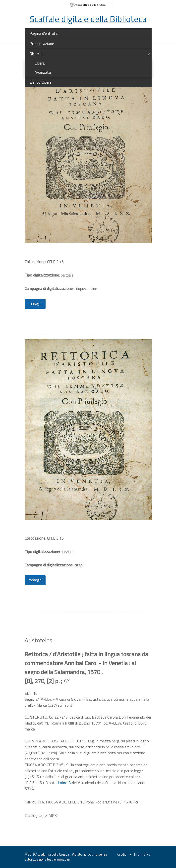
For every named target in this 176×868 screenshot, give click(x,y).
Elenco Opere (41, 82)
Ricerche (37, 54)
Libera (40, 63)
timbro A (64, 783)
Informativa (142, 854)
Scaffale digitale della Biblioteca (88, 19)
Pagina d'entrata (44, 33)
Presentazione (42, 43)
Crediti (122, 854)
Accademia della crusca (88, 5)
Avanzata (43, 72)
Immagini (35, 303)
